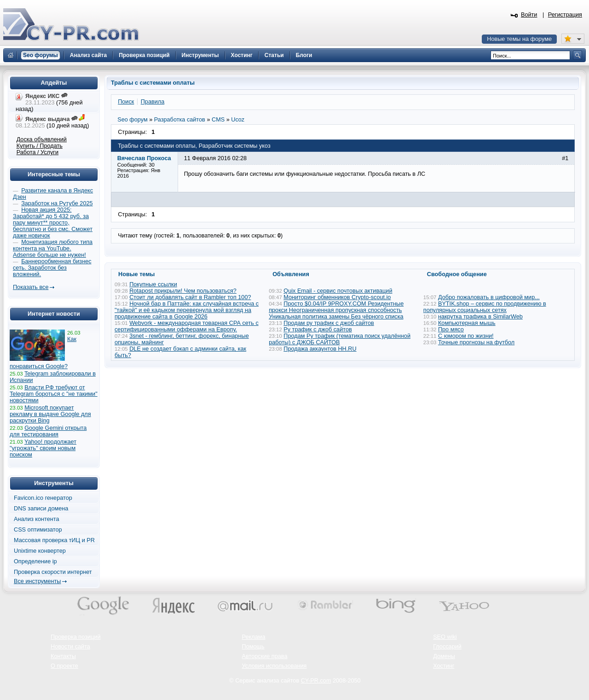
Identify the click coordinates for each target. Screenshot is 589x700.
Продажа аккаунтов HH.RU (320, 349)
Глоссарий (447, 647)
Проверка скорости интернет (53, 572)
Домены (444, 656)
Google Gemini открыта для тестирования (48, 431)
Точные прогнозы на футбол (476, 342)
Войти (529, 15)
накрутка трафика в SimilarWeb (480, 317)
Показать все (31, 287)
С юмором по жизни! (466, 336)
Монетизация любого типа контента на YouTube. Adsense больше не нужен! (53, 249)
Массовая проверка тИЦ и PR (54, 540)
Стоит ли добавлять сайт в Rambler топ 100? (190, 297)
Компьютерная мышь (467, 323)
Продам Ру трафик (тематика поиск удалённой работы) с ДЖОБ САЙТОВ (340, 339)
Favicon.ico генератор (43, 498)
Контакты (63, 656)
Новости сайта (70, 647)
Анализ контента (37, 519)
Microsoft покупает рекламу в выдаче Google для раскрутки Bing (50, 414)
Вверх (534, 668)
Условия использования (274, 666)
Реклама (254, 637)
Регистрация (565, 15)
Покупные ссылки (153, 284)
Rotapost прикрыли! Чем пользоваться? (183, 291)
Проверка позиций (75, 637)
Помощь (253, 647)
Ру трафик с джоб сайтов (318, 330)
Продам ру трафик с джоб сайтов (329, 323)
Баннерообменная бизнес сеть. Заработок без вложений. (52, 268)
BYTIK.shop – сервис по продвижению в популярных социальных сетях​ (485, 307)
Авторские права (265, 656)
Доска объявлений (42, 139)
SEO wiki (445, 637)
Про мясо (451, 330)
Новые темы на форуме (519, 39)
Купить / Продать (40, 146)
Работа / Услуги (38, 152)
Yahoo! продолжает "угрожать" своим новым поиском (43, 448)
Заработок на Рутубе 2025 (57, 203)
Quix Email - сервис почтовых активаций (338, 291)
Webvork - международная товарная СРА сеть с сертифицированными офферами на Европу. (187, 326)
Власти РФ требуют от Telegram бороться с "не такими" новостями (54, 394)
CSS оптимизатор (38, 530)
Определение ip (35, 561)
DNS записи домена (41, 509)
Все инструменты (37, 581)
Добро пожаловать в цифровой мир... (489, 297)
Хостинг (444, 666)
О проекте (64, 666)
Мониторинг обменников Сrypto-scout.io (337, 297)
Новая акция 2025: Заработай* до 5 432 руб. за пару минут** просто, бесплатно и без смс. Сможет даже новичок (53, 223)
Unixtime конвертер (40, 551)
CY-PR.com (316, 681)
